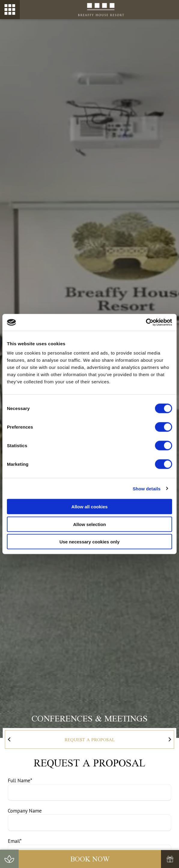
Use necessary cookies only (89, 542)
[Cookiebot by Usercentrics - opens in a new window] (146, 323)
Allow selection (89, 524)
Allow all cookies (90, 507)
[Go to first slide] (170, 739)
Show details (147, 488)
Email (15, 841)
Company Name (25, 811)
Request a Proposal (90, 740)
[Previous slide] (9, 739)
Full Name (20, 780)
